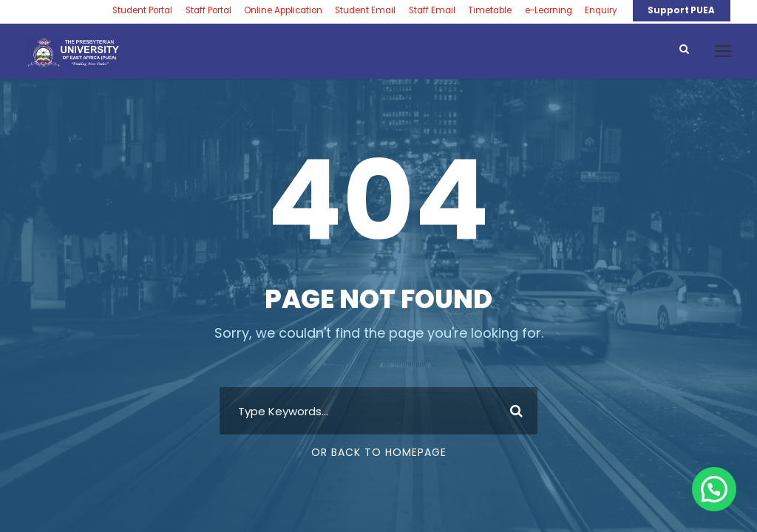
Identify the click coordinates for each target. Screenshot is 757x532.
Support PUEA (681, 10)
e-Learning (549, 10)
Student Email (365, 10)
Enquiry (601, 10)
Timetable (490, 10)
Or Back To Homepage (379, 452)
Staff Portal (208, 10)
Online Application (283, 10)
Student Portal (142, 10)
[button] (714, 489)
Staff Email (432, 10)
